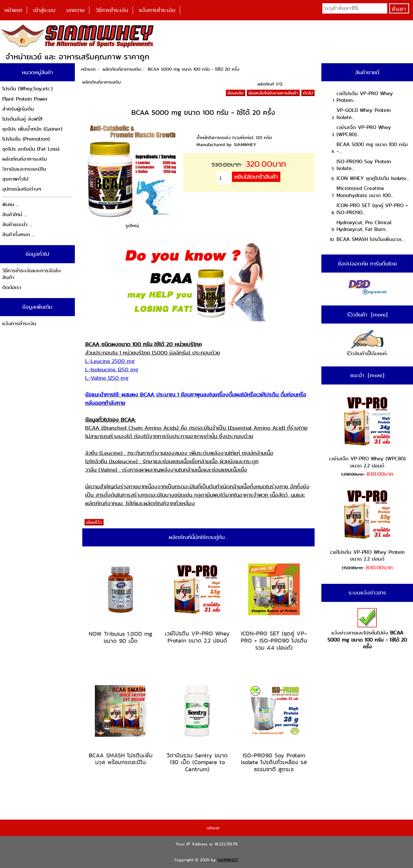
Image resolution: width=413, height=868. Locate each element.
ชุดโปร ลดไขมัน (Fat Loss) (31, 149)
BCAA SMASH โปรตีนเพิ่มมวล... (370, 239)
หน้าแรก (13, 10)
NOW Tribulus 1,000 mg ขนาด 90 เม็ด (121, 637)
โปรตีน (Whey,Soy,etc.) (27, 89)
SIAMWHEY (228, 860)
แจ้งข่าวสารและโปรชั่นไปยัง (367, 629)
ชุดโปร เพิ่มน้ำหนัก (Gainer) (32, 129)
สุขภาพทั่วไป (15, 179)
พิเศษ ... (11, 204)
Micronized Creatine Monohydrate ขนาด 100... (365, 192)
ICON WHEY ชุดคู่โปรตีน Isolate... (373, 178)
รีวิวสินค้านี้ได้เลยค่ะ (367, 344)
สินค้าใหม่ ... (15, 214)
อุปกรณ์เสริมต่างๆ (22, 189)
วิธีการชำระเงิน (112, 10)
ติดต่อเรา (12, 287)
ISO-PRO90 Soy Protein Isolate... (364, 165)
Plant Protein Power (25, 99)
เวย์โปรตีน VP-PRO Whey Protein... (365, 97)
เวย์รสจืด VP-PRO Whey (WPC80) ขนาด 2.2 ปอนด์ (367, 432)
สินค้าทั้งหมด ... (19, 234)
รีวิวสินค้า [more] (367, 314)
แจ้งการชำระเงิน (157, 10)
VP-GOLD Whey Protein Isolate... (364, 114)
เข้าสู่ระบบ (44, 10)
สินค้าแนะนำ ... (17, 224)
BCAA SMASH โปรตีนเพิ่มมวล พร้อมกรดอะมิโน (121, 759)
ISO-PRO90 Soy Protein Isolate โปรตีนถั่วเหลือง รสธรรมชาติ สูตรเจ (274, 762)
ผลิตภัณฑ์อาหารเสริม (122, 69)
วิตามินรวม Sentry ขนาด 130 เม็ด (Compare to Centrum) (197, 762)
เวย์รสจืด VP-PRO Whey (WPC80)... (364, 131)
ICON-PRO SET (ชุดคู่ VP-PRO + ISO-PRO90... (372, 209)
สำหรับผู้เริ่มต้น (18, 109)
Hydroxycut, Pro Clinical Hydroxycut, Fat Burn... (364, 226)
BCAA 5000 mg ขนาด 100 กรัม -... (372, 148)
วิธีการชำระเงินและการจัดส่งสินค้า (31, 274)
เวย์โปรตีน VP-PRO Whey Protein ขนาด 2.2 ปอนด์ (197, 637)
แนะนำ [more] (367, 375)
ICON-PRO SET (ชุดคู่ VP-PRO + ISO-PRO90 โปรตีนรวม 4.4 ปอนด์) (274, 640)
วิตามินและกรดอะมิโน (24, 169)
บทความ (76, 10)
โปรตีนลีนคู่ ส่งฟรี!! (22, 119)
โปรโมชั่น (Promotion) (26, 139)
